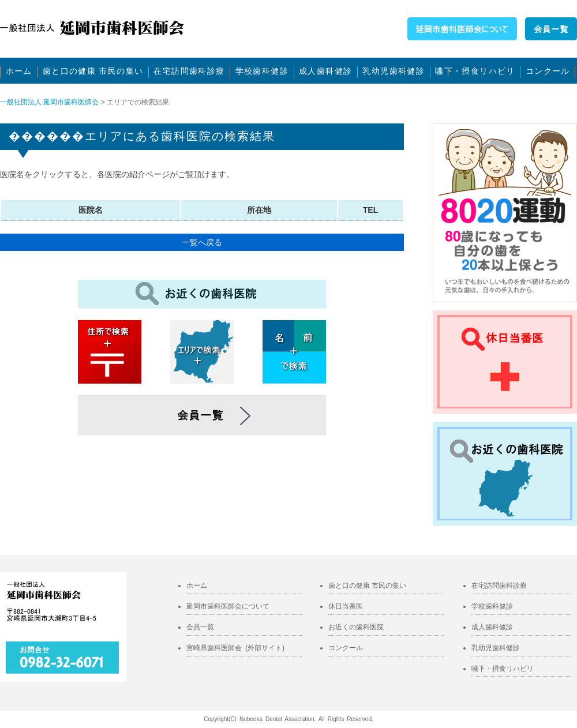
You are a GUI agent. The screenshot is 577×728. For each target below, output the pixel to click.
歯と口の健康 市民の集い (93, 71)
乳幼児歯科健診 (394, 71)
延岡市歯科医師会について (228, 606)
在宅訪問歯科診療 (189, 71)
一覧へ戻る (202, 242)
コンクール (548, 71)
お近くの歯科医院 (356, 627)
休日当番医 (346, 606)
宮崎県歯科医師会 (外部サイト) (235, 648)
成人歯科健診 (325, 71)
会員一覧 (200, 627)
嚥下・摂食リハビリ (475, 71)
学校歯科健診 (262, 71)
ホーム (19, 71)
